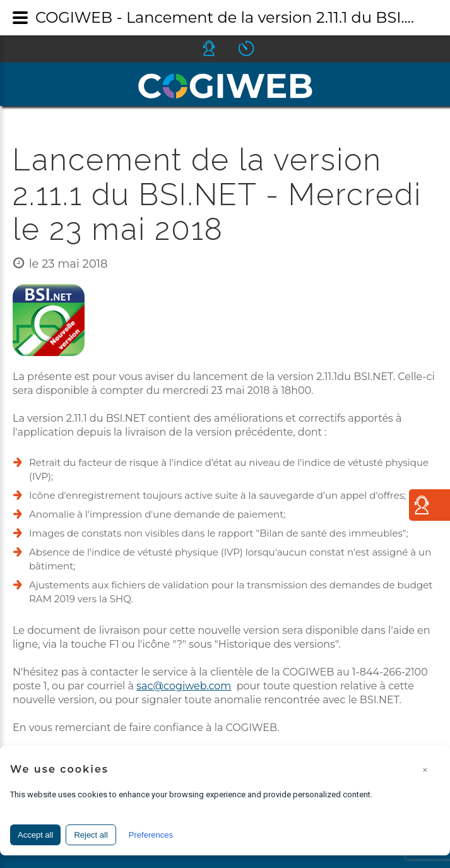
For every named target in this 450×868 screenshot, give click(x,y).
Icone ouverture (258, 48)
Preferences (151, 835)
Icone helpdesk (220, 48)
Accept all (35, 835)
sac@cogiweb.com (184, 686)
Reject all (91, 835)
